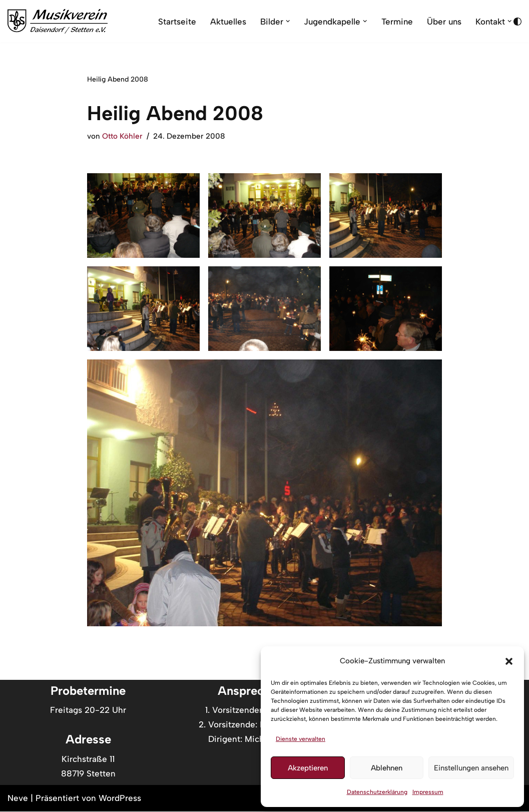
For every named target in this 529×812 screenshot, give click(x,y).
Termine (395, 21)
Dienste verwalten (301, 739)
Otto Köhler (122, 136)
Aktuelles (225, 21)
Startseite (174, 21)
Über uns (443, 21)
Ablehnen (387, 768)
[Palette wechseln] (517, 22)
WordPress (120, 798)
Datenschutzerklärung (377, 792)
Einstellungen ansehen (471, 768)
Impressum (428, 792)
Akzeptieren (308, 768)
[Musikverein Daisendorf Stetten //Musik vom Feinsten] (58, 21)
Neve (18, 798)
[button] (509, 661)
